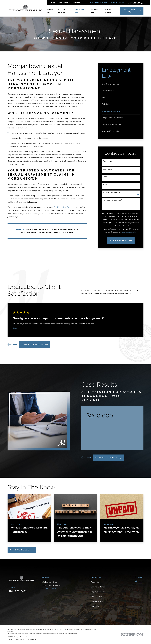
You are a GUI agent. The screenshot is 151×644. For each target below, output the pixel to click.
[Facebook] (136, 582)
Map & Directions (49, 588)
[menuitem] (121, 84)
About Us (95, 582)
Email (105, 185)
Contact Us (133, 11)
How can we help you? (112, 200)
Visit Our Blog (22, 550)
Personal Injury (97, 597)
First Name (107, 161)
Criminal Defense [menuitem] (61, 11)
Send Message (121, 240)
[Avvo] (141, 582)
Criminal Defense (98, 587)
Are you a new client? (112, 192)
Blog (53, 3)
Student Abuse (97, 602)
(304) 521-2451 (17, 591)
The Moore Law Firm (62, 207)
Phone (106, 177)
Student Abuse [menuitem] (109, 11)
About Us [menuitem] (50, 11)
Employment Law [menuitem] (80, 11)
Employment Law (98, 592)
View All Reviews (35, 344)
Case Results (64, 3)
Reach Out (20, 229)
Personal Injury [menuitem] (95, 11)
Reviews (77, 3)
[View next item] (15, 344)
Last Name (107, 169)
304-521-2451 (135, 3)
